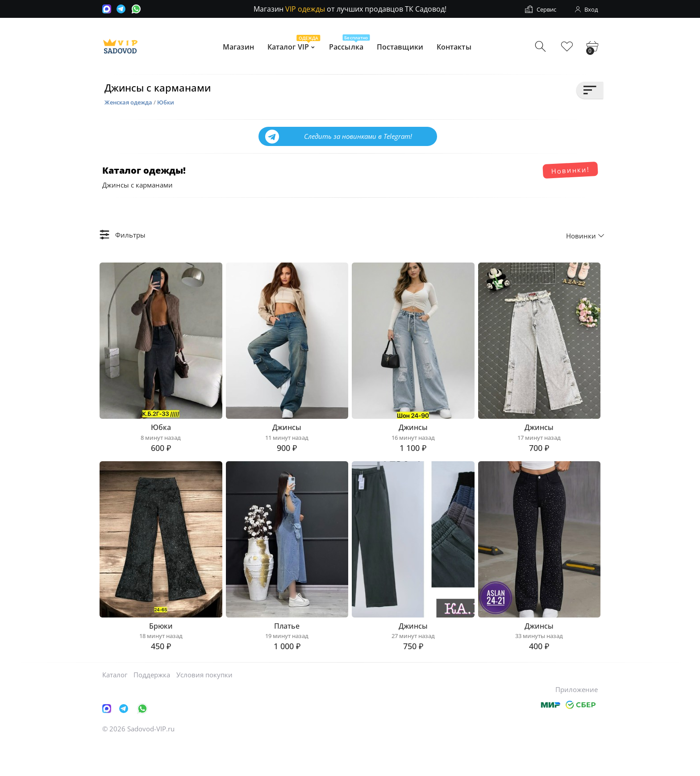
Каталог (115, 708)
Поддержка (152, 708)
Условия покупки (204, 708)
